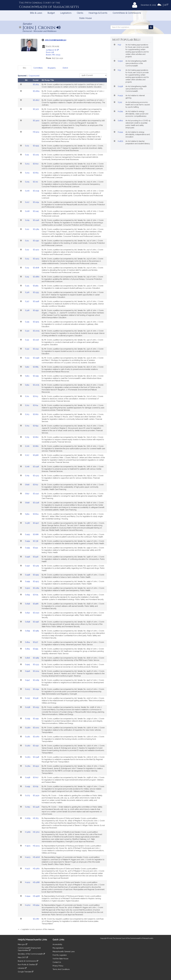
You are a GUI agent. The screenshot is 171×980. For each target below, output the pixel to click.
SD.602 (36, 164)
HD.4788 (36, 882)
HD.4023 (36, 846)
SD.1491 (36, 719)
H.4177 (28, 869)
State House (85, 18)
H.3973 (28, 846)
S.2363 (28, 757)
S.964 (27, 514)
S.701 (27, 396)
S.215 (27, 277)
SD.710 (35, 182)
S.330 (27, 331)
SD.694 (36, 426)
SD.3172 (36, 109)
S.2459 (28, 786)
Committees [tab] (38, 68)
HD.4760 (36, 869)
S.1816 (28, 658)
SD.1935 (36, 146)
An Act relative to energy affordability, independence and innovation (138, 134)
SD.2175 (36, 155)
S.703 (27, 414)
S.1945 (28, 664)
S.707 (27, 455)
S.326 (27, 292)
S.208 (27, 211)
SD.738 (36, 541)
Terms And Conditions (61, 969)
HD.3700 (36, 832)
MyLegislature (58, 948)
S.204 (27, 173)
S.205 (27, 182)
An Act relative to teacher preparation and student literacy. (138, 142)
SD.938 (36, 698)
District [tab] (65, 68)
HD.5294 (36, 905)
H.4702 (28, 905)
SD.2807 (36, 100)
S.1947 (28, 680)
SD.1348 (36, 757)
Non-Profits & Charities (28, 965)
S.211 (27, 241)
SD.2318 (36, 503)
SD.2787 (36, 919)
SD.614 (36, 405)
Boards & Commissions (28, 961)
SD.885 (36, 367)
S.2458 (28, 777)
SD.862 (36, 437)
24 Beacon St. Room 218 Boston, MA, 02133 (53, 52)
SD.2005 (36, 331)
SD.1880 (36, 277)
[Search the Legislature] (151, 27)
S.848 (27, 503)
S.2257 (28, 698)
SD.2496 (36, 358)
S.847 (27, 494)
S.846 (27, 485)
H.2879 (28, 818)
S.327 (27, 301)
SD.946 (36, 557)
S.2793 (28, 807)
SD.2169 (36, 680)
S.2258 (28, 707)
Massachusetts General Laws (64, 952)
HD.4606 (36, 857)
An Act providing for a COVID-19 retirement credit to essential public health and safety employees (138, 124)
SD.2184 (36, 588)
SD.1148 (36, 467)
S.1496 (28, 557)
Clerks (80, 13)
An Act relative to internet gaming (135, 97)
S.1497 (28, 566)
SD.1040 (36, 613)
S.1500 (28, 588)
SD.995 (36, 649)
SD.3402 (36, 121)
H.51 (120, 70)
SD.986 (36, 604)
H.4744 (121, 111)
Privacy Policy (58, 966)
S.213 (27, 259)
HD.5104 (36, 132)
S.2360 (28, 728)
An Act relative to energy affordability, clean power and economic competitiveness (137, 114)
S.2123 (28, 689)
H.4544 (28, 896)
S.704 (27, 426)
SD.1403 (36, 259)
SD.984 (36, 286)
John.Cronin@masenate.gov (56, 40)
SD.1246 (36, 220)
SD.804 (36, 514)
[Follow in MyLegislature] (20, 27)
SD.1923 (36, 581)
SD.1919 (36, 575)
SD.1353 (36, 292)
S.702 (27, 405)
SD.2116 (36, 340)
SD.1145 (36, 211)
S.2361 (28, 737)
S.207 (27, 202)
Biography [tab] (52, 68)
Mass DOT (23, 957)
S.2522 (121, 61)
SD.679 (36, 786)
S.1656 (28, 604)
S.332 (27, 349)
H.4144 (121, 132)
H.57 (120, 45)
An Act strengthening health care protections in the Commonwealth (136, 63)
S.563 (27, 376)
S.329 (27, 322)
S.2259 (28, 719)
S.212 (27, 250)
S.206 (27, 191)
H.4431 (121, 96)
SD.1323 (36, 476)
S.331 (27, 340)
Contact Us (57, 962)
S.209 (27, 220)
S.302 (120, 102)
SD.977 (35, 642)
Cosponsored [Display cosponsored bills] (34, 76)
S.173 (27, 146)
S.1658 (28, 622)
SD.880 (36, 446)
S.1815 (28, 649)
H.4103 (28, 857)
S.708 (27, 467)
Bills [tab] (25, 68)
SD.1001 (36, 728)
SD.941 (35, 548)
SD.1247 (36, 494)
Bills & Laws (36, 13)
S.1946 (28, 671)
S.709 (27, 476)
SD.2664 (36, 91)
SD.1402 (36, 250)
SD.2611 (36, 84)
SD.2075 (36, 385)
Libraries (22, 968)
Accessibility (57, 944)
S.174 (27, 155)
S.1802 (121, 121)
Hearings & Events (98, 13)
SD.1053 (36, 707)
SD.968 (36, 455)
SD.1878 (36, 268)
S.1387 (28, 523)
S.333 (27, 358)
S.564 (27, 385)
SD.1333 (36, 664)
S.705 (27, 437)
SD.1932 (36, 766)
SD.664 (36, 173)
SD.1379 (36, 566)
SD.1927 (36, 523)
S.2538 (121, 86)
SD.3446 (36, 807)
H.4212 (28, 882)
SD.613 (36, 396)
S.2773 (28, 795)
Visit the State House (60, 959)
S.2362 (28, 746)
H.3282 (28, 832)
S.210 (27, 229)
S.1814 (28, 642)
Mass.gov (23, 944)
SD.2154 (36, 689)
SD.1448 (36, 301)
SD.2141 (36, 349)
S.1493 (28, 534)
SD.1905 (36, 322)
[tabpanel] (62, 503)
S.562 (27, 367)
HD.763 (36, 818)
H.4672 (121, 141)
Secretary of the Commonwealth (31, 954)
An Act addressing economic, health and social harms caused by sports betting (138, 105)
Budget (51, 13)
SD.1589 (36, 658)
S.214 (27, 268)
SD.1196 (36, 622)
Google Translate (26, 972)
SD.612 (36, 485)
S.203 (27, 164)
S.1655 (28, 595)
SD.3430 (36, 795)
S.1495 (28, 548)
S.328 (27, 310)
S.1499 (28, 581)
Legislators (66, 13)
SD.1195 (36, 376)
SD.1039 (36, 191)
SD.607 (36, 777)
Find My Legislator (60, 955)
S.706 (27, 446)
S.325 (27, 286)
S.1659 (28, 631)
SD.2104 (36, 671)
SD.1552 (36, 310)
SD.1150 (36, 746)
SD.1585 (36, 631)
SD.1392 (36, 241)
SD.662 (36, 414)
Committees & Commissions (127, 13)
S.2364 (28, 766)
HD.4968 (36, 896)
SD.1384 (36, 229)
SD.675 (36, 595)
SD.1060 (36, 737)
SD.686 (36, 534)
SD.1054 (36, 202)
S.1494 (28, 541)
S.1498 (28, 575)
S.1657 (28, 613)
